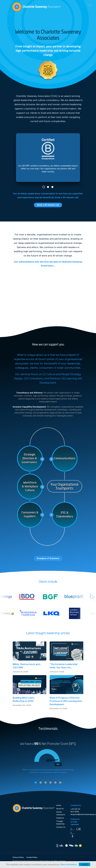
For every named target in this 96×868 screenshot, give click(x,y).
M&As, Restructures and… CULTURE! (27, 666)
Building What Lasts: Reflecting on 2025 (24, 699)
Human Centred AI (61, 813)
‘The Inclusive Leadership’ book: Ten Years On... (64, 666)
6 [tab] (60, 783)
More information (69, 864)
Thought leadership (60, 823)
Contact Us (61, 827)
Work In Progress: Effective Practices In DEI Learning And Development (66, 701)
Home (59, 805)
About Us (60, 809)
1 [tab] (44, 187)
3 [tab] (52, 187)
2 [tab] (48, 187)
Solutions (60, 818)
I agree (85, 864)
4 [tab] (50, 783)
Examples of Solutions (48, 558)
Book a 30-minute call (48, 205)
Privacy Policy (18, 857)
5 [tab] (55, 783)
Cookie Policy (32, 857)
